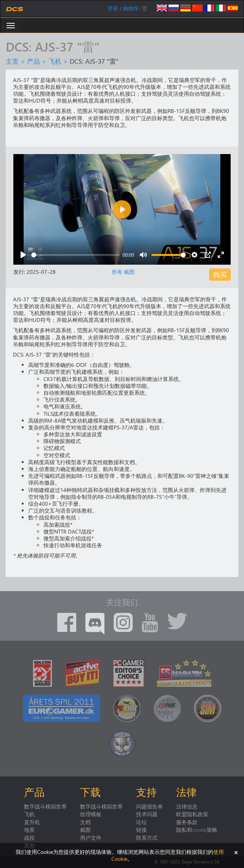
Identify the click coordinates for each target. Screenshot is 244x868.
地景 (29, 829)
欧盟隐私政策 (192, 814)
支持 (146, 792)
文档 (85, 822)
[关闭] (236, 852)
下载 (90, 792)
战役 (29, 837)
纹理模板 (91, 814)
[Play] (23, 255)
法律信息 (187, 806)
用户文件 (91, 837)
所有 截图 (123, 272)
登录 (113, 8)
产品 (34, 61)
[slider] (75, 255)
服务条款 (187, 822)
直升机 (32, 822)
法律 (186, 792)
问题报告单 (149, 806)
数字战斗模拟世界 (45, 806)
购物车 (131, 8)
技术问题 (147, 814)
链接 (141, 829)
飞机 (55, 61)
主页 (12, 61)
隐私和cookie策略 (197, 829)
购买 (220, 274)
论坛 (141, 822)
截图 (85, 829)
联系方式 (147, 837)
